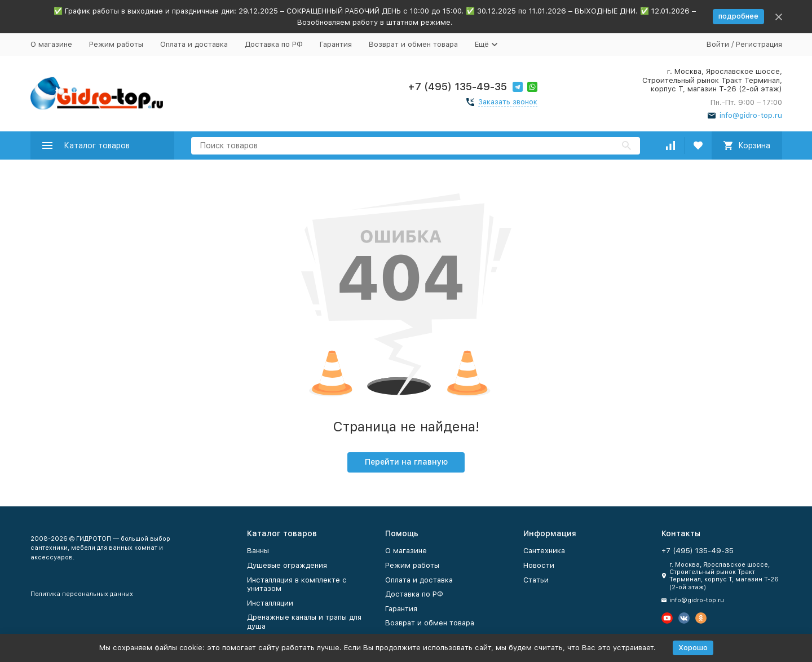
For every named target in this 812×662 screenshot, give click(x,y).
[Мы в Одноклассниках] (701, 618)
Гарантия (336, 44)
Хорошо (693, 648)
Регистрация (759, 44)
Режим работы (116, 44)
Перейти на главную (406, 462)
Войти (718, 44)
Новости (539, 565)
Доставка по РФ (274, 44)
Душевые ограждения (287, 565)
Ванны (258, 551)
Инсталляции (270, 603)
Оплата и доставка (194, 44)
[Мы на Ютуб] (667, 618)
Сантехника (544, 551)
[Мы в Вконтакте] (684, 618)
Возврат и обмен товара (413, 44)
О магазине (51, 44)
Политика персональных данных (82, 594)
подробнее (738, 16)
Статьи (536, 580)
